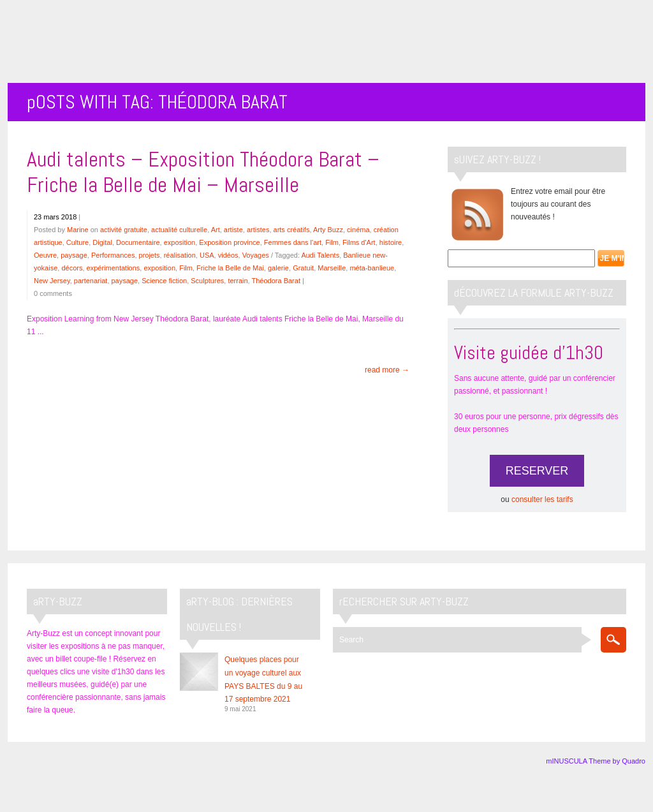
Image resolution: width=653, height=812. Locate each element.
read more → (387, 370)
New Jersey (52, 281)
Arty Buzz (328, 230)
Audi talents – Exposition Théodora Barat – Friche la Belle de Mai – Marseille (203, 172)
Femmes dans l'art (293, 242)
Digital (102, 242)
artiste (233, 230)
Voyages (256, 255)
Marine (78, 230)
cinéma (358, 230)
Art (216, 230)
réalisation (180, 255)
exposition (180, 242)
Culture (77, 242)
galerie (278, 268)
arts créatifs (292, 230)
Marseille (332, 268)
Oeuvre (45, 255)
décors (72, 268)
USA (207, 255)
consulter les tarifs (542, 499)
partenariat (91, 281)
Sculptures (207, 281)
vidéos (228, 255)
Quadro (634, 761)
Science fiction (164, 281)
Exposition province (229, 242)
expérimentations (114, 268)
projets (150, 255)
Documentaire (138, 242)
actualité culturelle (179, 230)
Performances (113, 255)
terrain (238, 281)
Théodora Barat (276, 281)
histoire (391, 242)
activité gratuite (124, 230)
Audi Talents (320, 255)
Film (332, 242)
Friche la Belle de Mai (230, 268)
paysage (74, 255)
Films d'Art (359, 242)
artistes (258, 230)
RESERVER (537, 471)
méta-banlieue (372, 268)
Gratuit (303, 268)
